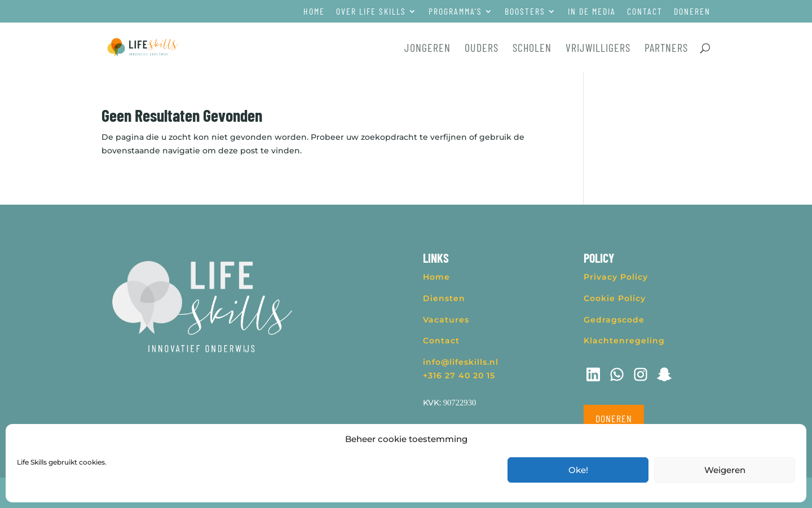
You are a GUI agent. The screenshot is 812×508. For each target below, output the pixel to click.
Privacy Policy (616, 277)
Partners (666, 49)
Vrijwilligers (598, 49)
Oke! (578, 470)
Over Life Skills (371, 12)
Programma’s (455, 12)
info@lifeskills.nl (461, 362)
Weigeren (725, 470)
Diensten (444, 298)
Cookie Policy (615, 298)
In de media (592, 12)
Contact (645, 12)
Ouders (482, 49)
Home (314, 12)
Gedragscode (614, 320)
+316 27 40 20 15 (459, 376)
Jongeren (427, 49)
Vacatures (446, 320)
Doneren (692, 12)
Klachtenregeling (624, 341)
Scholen (532, 49)
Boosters (525, 12)
